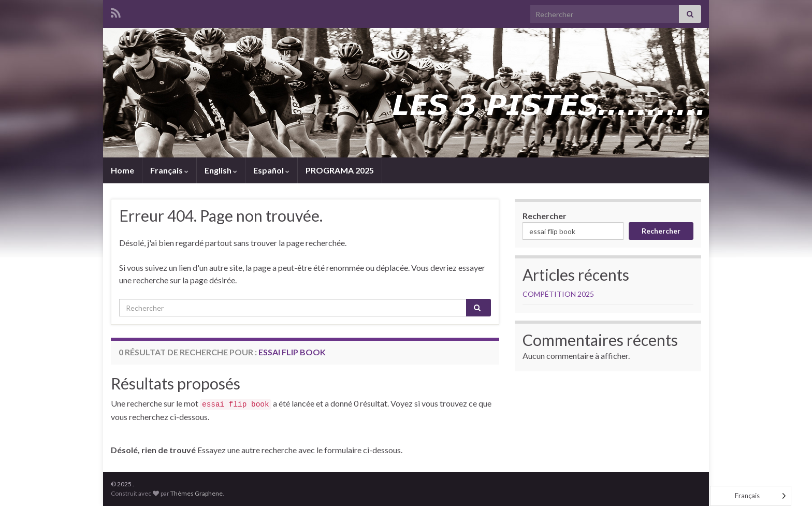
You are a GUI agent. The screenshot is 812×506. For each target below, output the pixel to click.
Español (271, 170)
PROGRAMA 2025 (340, 170)
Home (122, 170)
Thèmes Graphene (197, 493)
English (221, 170)
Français (169, 170)
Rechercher (545, 216)
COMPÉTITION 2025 (558, 294)
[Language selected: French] (751, 496)
